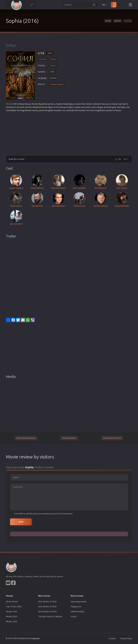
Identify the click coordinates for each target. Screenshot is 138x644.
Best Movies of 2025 (47, 606)
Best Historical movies (26, 438)
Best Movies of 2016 (112, 438)
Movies (118, 21)
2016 (50, 53)
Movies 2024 (12, 621)
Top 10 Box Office (14, 606)
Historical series (69, 438)
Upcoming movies (79, 602)
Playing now (76, 606)
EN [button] (105, 5)
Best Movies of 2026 (47, 602)
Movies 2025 (12, 616)
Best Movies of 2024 (47, 611)
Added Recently (77, 611)
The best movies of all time (50, 616)
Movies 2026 (12, 611)
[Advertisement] (69, 133)
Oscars (74, 616)
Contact (112, 638)
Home (108, 21)
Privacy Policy (126, 638)
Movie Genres (12, 602)
